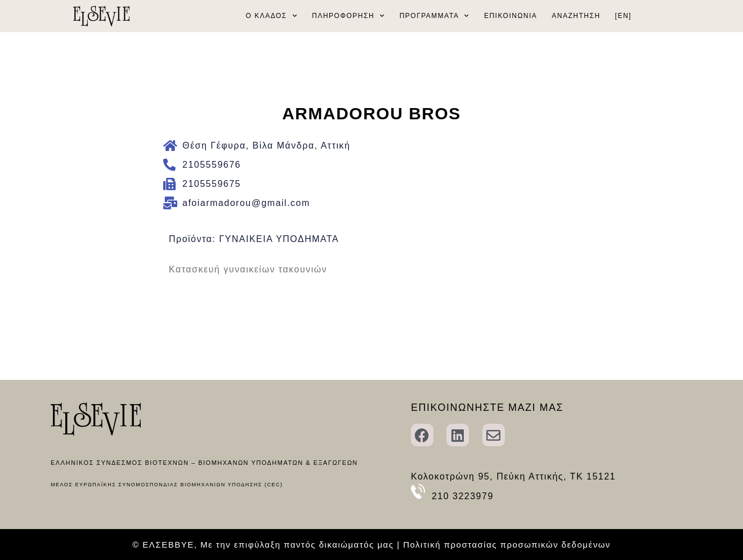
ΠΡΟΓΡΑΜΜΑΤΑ (435, 16)
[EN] (623, 16)
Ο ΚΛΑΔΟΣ (272, 16)
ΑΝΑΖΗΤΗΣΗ (576, 16)
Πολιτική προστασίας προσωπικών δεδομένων (507, 545)
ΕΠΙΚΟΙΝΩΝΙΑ (511, 16)
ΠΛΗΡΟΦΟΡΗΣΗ (348, 16)
